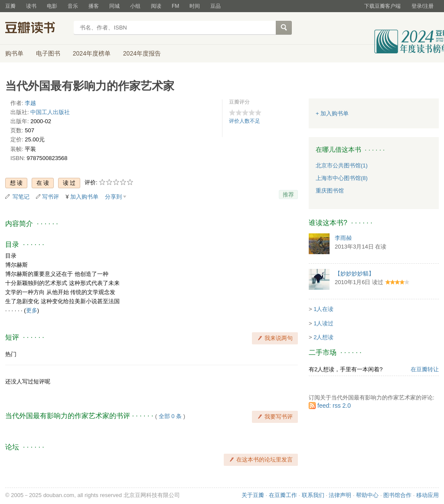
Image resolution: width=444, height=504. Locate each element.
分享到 (113, 197)
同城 (114, 6)
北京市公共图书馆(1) (342, 165)
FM (175, 6)
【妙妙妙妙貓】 (354, 273)
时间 (195, 6)
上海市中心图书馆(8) (342, 178)
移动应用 (428, 495)
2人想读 (323, 337)
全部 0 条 (170, 416)
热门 (11, 354)
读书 (31, 6)
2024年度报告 (142, 53)
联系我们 (313, 495)
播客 (94, 6)
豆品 (215, 6)
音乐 (73, 6)
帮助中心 (367, 495)
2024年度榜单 (92, 53)
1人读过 (323, 323)
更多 (32, 310)
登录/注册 (423, 6)
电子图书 (48, 53)
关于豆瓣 (253, 495)
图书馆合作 (397, 495)
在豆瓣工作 (283, 495)
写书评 (51, 197)
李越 (30, 103)
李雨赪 (343, 238)
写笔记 (21, 197)
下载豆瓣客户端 (382, 6)
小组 (135, 6)
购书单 (14, 53)
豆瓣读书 (37, 29)
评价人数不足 (245, 121)
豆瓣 (10, 6)
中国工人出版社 (50, 112)
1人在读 (323, 309)
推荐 (288, 195)
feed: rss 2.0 (334, 406)
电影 (52, 6)
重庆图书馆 (330, 191)
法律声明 (340, 495)
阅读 (156, 6)
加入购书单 (84, 197)
